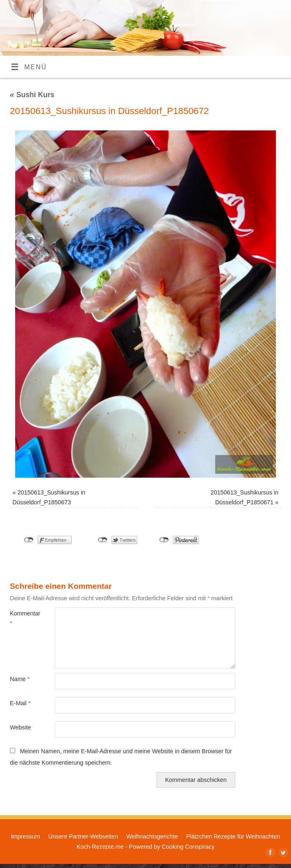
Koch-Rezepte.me (100, 847)
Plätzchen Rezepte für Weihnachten (233, 836)
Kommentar (21, 618)
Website (20, 727)
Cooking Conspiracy (188, 847)
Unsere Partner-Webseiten (83, 836)
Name (20, 679)
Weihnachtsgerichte (152, 836)
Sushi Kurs (32, 95)
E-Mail (20, 703)
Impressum (26, 836)
